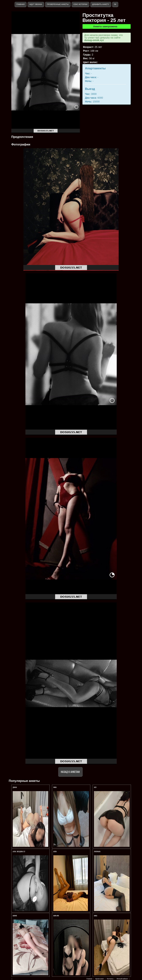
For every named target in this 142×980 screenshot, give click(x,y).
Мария (15, 916)
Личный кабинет (122, 979)
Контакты (110, 979)
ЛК (115, 4)
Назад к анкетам (70, 772)
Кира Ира (56, 916)
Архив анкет (100, 979)
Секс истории (80, 4)
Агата (55, 851)
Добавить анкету (101, 4)
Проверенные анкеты (58, 4)
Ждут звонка (36, 4)
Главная (20, 4)
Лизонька (97, 851)
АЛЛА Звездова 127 (19, 851)
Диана (15, 787)
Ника (55, 787)
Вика (96, 916)
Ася (95, 787)
